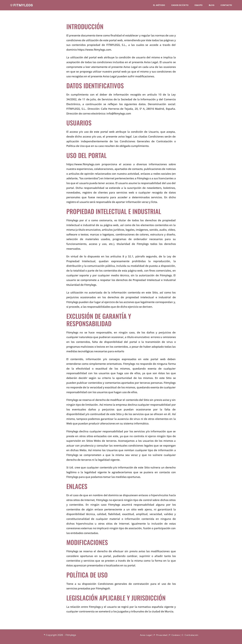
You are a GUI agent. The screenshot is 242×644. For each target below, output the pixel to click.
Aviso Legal (143, 635)
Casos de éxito (180, 5)
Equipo (199, 5)
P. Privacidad (158, 635)
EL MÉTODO (159, 5)
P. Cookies (173, 635)
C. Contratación (190, 635)
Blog (212, 5)
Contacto (226, 5)
